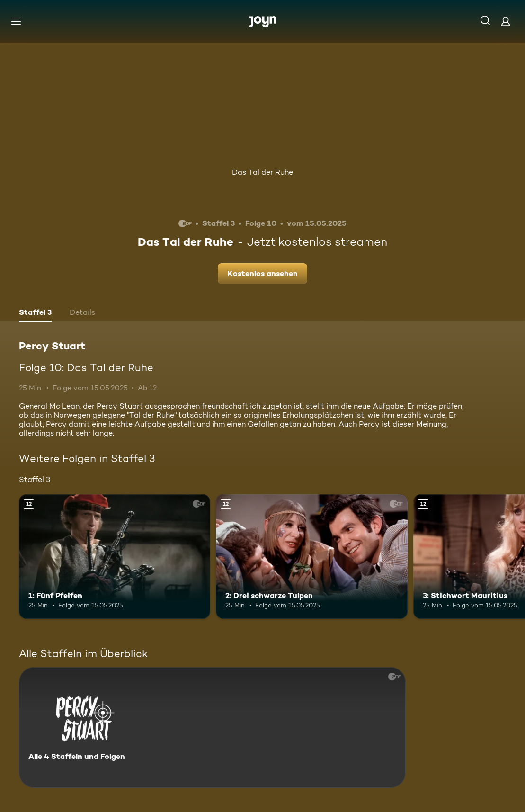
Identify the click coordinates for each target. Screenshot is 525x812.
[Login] (506, 21)
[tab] (35, 313)
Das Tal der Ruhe (262, 172)
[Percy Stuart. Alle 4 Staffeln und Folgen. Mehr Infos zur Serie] (212, 727)
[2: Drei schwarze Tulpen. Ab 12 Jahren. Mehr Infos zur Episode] (311, 557)
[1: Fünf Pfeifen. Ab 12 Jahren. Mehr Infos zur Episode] (115, 557)
